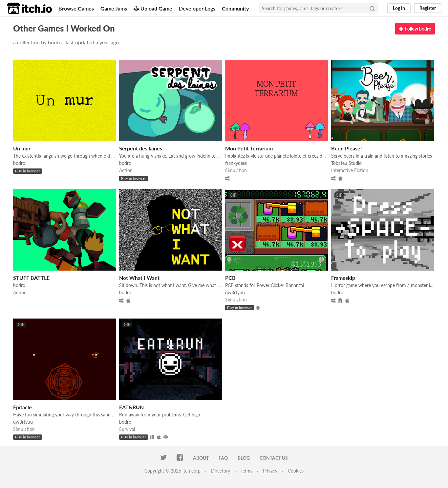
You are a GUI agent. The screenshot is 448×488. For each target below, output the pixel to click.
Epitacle (22, 407)
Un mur (22, 148)
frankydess (236, 163)
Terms (246, 471)
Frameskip (343, 278)
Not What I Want (139, 278)
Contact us (274, 458)
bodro (55, 42)
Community (235, 8)
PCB (230, 278)
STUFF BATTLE (31, 278)
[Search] (372, 8)
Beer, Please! (347, 148)
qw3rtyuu (235, 292)
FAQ (223, 458)
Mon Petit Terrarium (249, 148)
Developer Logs (197, 8)
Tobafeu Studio (346, 163)
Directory (221, 471)
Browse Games (76, 8)
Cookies (296, 471)
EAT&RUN (131, 407)
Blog (244, 458)
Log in (399, 8)
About (201, 458)
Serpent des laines (141, 148)
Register (428, 8)
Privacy (270, 471)
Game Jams (114, 8)
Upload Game (153, 8)
